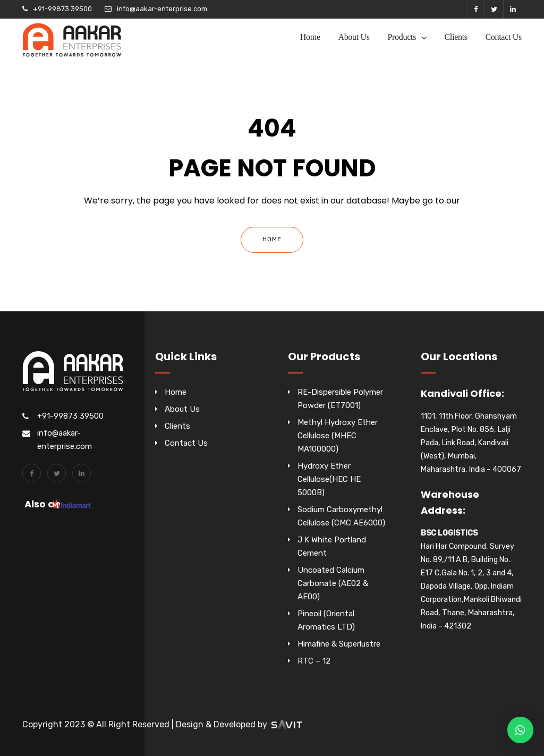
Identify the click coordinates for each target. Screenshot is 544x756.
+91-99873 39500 (62, 9)
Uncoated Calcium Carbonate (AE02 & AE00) (333, 583)
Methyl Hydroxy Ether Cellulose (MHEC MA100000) (338, 436)
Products (402, 37)
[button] (520, 730)
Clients (456, 37)
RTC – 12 (314, 661)
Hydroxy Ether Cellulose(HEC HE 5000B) (329, 479)
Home (310, 37)
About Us (354, 37)
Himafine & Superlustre (339, 644)
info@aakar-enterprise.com (162, 9)
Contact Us (503, 37)
